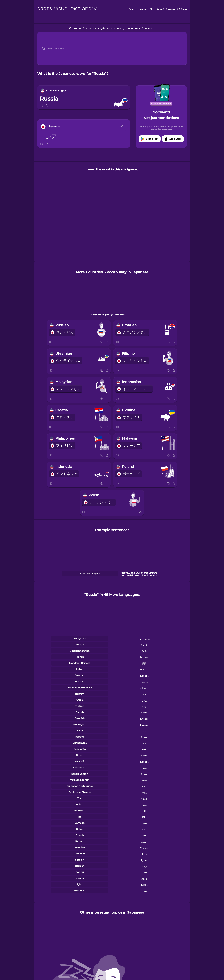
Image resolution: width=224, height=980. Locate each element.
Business (170, 9)
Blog (152, 9)
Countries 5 (133, 29)
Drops (132, 9)
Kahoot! (160, 9)
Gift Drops (182, 9)
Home (77, 29)
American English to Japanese (103, 29)
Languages (142, 9)
